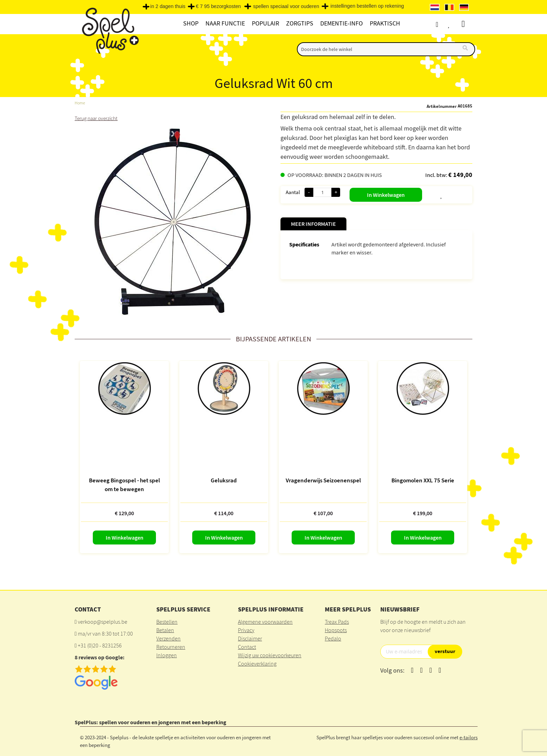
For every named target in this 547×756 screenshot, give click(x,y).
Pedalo (333, 638)
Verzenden (168, 638)
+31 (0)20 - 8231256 (100, 645)
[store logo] (109, 32)
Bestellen (167, 621)
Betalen (165, 630)
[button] (424, 193)
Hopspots (336, 630)
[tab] (313, 224)
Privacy (246, 630)
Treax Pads (337, 621)
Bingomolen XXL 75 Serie (423, 480)
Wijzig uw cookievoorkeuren (270, 655)
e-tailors (469, 737)
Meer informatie (313, 224)
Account (441, 24)
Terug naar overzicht (98, 118)
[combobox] (386, 49)
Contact (247, 646)
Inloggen (167, 655)
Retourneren (171, 646)
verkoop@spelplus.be (103, 621)
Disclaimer (250, 638)
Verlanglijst (454, 24)
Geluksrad (224, 480)
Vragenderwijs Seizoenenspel (323, 480)
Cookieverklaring (257, 663)
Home (80, 103)
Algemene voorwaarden (265, 621)
